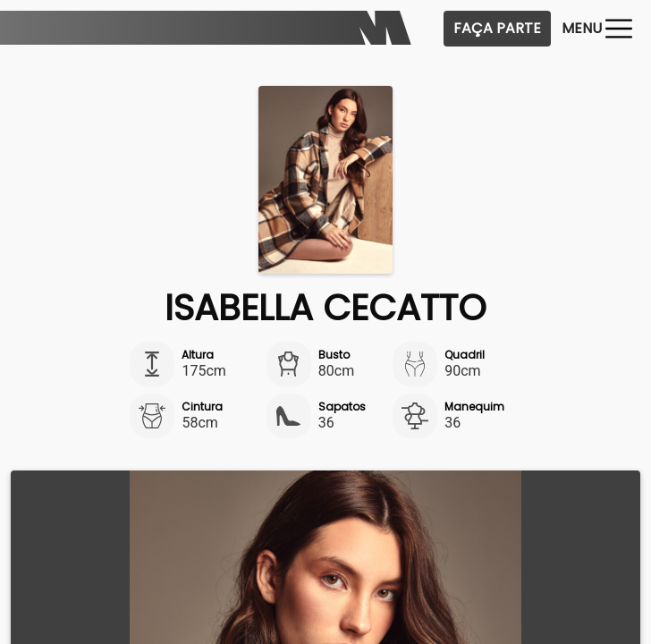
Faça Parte (497, 28)
